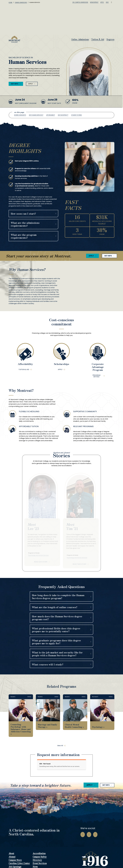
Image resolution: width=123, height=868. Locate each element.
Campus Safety (40, 857)
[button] (33, 214)
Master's (13, 697)
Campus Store (15, 860)
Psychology (97, 727)
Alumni (12, 857)
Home (10, 2)
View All (60, 746)
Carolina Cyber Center (19, 863)
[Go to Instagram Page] (89, 835)
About (11, 853)
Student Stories (77, 115)
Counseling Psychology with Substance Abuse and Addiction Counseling (21, 728)
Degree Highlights (20, 115)
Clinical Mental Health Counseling (74, 726)
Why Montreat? (63, 115)
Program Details (96, 376)
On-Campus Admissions (80, 2)
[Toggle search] (111, 2)
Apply (102, 2)
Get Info (15, 84)
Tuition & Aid (98, 39)
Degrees (110, 39)
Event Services (40, 863)
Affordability (51, 115)
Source (102, 224)
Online (29, 697)
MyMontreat (94, 2)
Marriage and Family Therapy (47, 726)
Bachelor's (95, 697)
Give (107, 2)
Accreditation (39, 853)
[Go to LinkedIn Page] (95, 835)
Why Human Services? (36, 115)
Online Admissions (21, 2)
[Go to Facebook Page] (83, 835)
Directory (37, 860)
